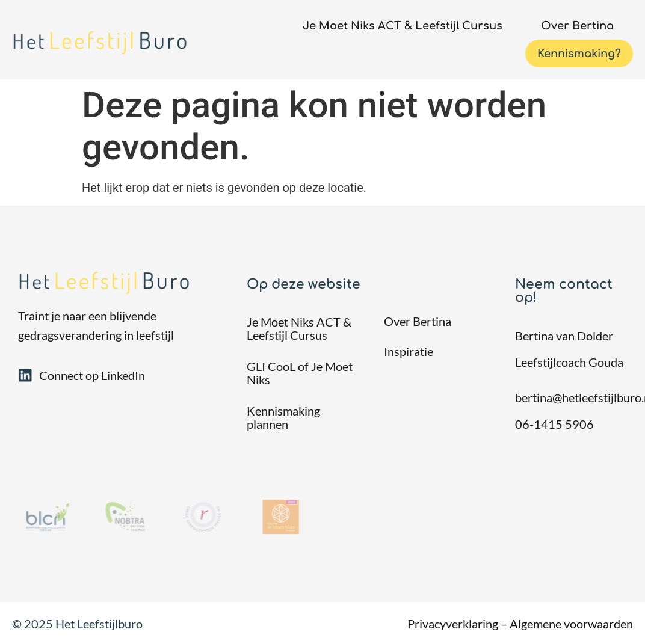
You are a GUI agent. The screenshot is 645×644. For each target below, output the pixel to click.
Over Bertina (577, 26)
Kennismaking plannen (283, 417)
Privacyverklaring (453, 624)
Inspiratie (409, 351)
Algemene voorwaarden (571, 624)
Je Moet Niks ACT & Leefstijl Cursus (403, 26)
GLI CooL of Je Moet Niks (300, 373)
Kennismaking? (579, 54)
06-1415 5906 (554, 424)
